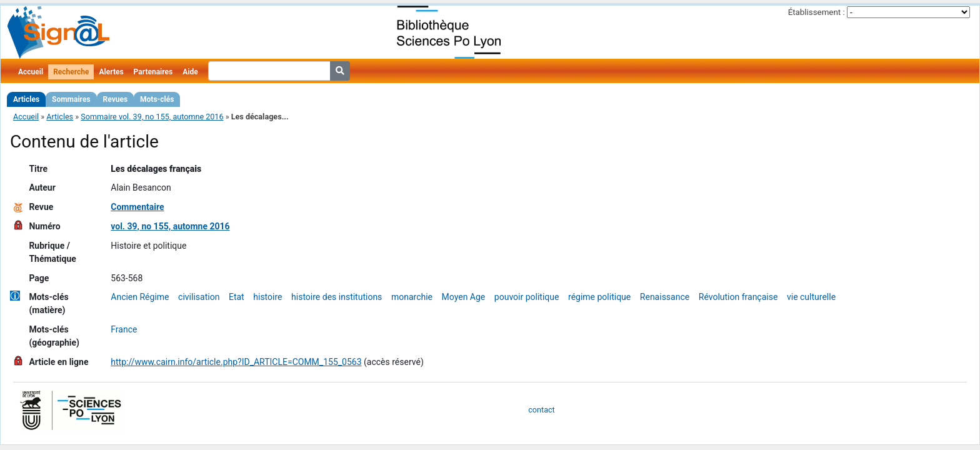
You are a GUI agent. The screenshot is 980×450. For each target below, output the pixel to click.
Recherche (71, 72)
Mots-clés (157, 99)
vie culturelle (811, 297)
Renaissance (665, 297)
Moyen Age (464, 297)
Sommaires (71, 99)
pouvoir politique (527, 297)
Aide (190, 72)
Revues (116, 99)
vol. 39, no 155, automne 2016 (170, 226)
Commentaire (137, 207)
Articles (26, 99)
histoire (267, 297)
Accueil (31, 72)
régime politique (599, 297)
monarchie (412, 297)
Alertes (111, 72)
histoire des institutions (337, 297)
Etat (237, 297)
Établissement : (817, 12)
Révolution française (738, 297)
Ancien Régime (140, 297)
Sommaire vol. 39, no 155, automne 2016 (152, 117)
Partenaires (153, 72)
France (124, 329)
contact (541, 410)
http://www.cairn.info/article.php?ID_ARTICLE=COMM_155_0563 (236, 362)
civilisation (199, 297)
